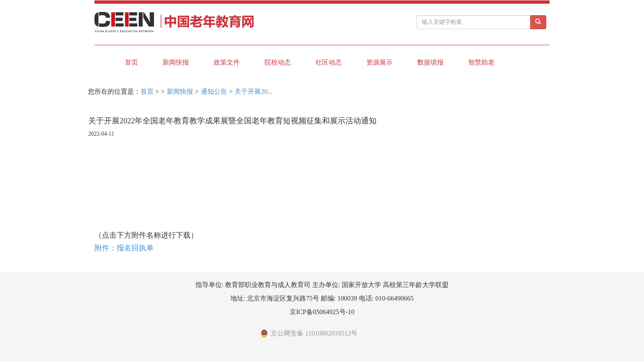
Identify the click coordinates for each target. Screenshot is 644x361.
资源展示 (379, 62)
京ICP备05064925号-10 (322, 312)
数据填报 (430, 62)
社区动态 (329, 62)
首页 (131, 62)
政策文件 (227, 62)
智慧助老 (481, 62)
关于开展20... (253, 91)
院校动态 (278, 62)
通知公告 (214, 91)
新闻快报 (176, 62)
